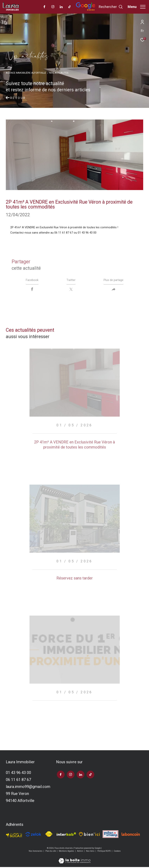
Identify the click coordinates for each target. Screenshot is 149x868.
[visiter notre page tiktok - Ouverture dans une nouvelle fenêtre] (70, 7)
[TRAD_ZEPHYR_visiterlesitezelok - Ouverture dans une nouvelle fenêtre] (33, 835)
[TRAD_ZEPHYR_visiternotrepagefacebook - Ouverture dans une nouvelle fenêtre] (44, 7)
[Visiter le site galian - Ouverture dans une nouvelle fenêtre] (110, 835)
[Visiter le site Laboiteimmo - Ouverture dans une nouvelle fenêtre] (74, 859)
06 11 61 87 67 (18, 781)
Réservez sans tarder (75, 579)
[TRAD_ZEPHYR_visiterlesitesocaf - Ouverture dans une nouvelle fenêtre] (14, 835)
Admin (80, 852)
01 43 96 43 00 (18, 774)
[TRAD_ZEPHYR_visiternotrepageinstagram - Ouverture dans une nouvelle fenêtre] (53, 7)
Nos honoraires (36, 852)
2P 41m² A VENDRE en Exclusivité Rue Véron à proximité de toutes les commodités (74, 445)
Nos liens (90, 852)
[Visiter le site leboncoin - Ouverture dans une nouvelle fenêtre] (131, 835)
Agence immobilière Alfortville (26, 73)
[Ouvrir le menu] (137, 7)
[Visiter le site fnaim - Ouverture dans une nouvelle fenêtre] (49, 835)
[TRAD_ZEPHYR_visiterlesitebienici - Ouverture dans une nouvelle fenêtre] (89, 835)
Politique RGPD (104, 852)
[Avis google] (86, 10)
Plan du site (51, 852)
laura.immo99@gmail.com (28, 788)
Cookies (117, 852)
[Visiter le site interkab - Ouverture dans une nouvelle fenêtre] (66, 835)
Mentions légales (67, 852)
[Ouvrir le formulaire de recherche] (111, 7)
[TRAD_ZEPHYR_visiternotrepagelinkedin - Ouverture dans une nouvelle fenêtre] (61, 7)
